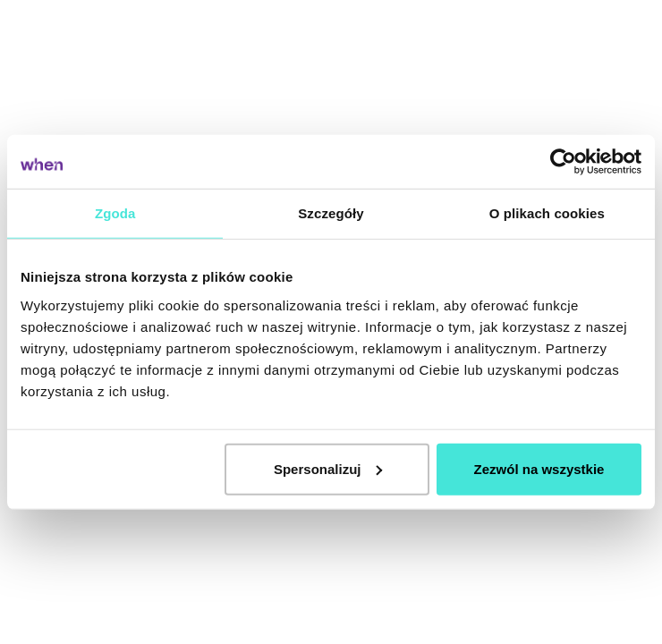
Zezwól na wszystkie (539, 468)
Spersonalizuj (328, 468)
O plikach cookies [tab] (547, 213)
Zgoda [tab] (115, 213)
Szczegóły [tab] (331, 213)
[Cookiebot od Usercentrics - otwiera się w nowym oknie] (563, 162)
